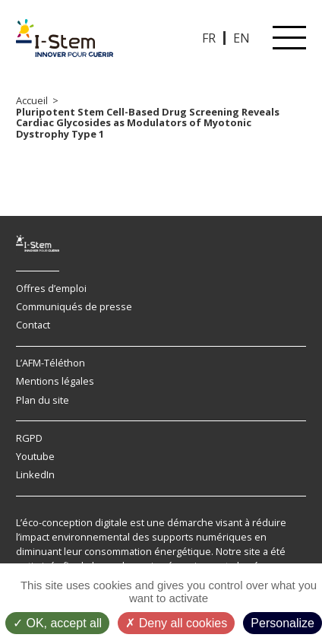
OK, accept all (57, 623)
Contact (33, 325)
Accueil (32, 100)
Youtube (35, 456)
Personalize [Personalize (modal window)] (283, 623)
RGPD (29, 438)
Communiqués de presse (74, 306)
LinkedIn (35, 474)
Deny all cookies (176, 623)
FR (209, 38)
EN (241, 38)
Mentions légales (55, 381)
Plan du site (43, 400)
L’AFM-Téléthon (51, 363)
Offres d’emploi (51, 288)
